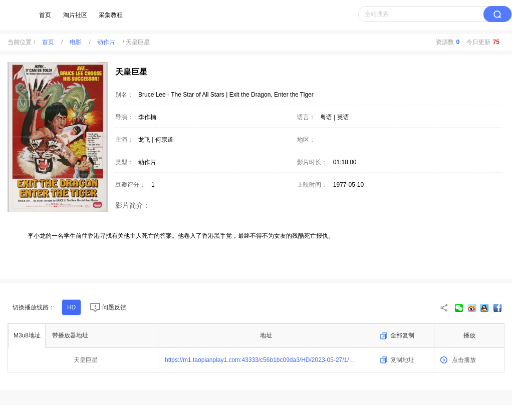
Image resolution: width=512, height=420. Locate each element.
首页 (45, 15)
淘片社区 (75, 15)
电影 (76, 42)
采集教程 (111, 15)
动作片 (106, 42)
